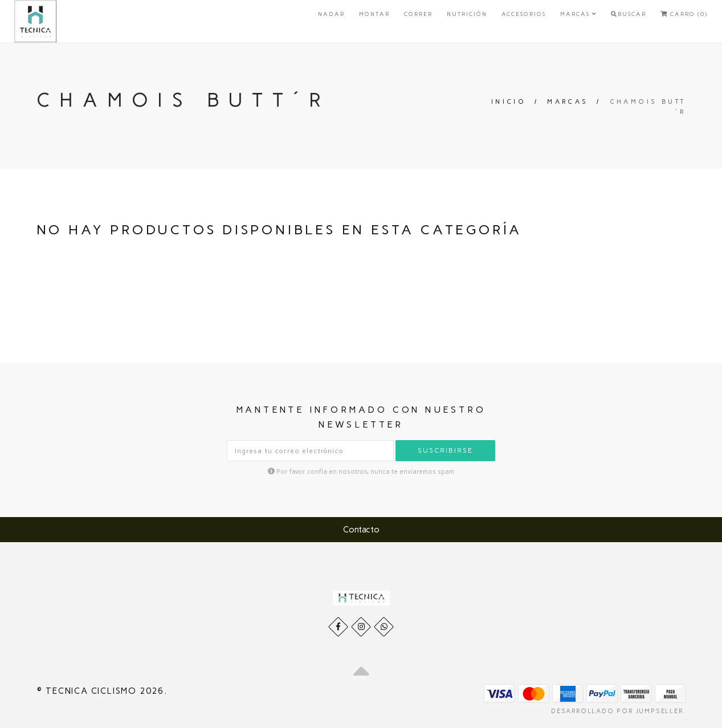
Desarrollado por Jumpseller (617, 711)
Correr (418, 14)
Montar (374, 14)
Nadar (331, 14)
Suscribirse (445, 450)
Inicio (509, 102)
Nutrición (467, 14)
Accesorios (524, 14)
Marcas (578, 14)
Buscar (629, 14)
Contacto (361, 530)
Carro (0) (684, 14)
